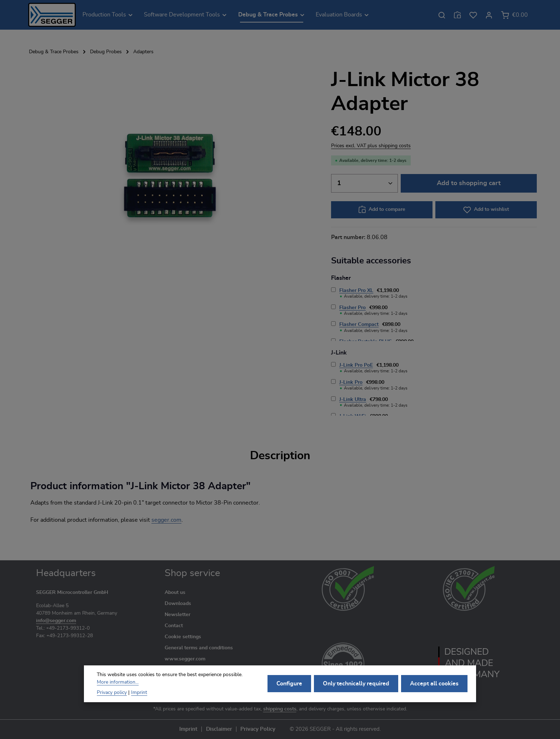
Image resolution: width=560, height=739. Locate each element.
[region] (170, 175)
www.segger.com (185, 659)
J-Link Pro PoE (356, 365)
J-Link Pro (351, 382)
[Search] (442, 15)
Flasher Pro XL (356, 291)
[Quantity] (364, 183)
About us (175, 592)
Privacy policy (112, 697)
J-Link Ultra (353, 400)
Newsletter (177, 615)
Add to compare (387, 209)
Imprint (188, 729)
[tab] (280, 456)
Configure (289, 689)
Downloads (178, 604)
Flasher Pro (352, 308)
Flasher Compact (359, 324)
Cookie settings (183, 637)
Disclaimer (219, 729)
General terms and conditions (199, 648)
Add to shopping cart (469, 183)
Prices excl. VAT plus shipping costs (371, 146)
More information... (118, 687)
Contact (174, 626)
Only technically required (356, 689)
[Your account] (489, 15)
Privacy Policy (258, 729)
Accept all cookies (434, 689)
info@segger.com (56, 621)
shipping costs (280, 709)
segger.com (166, 520)
